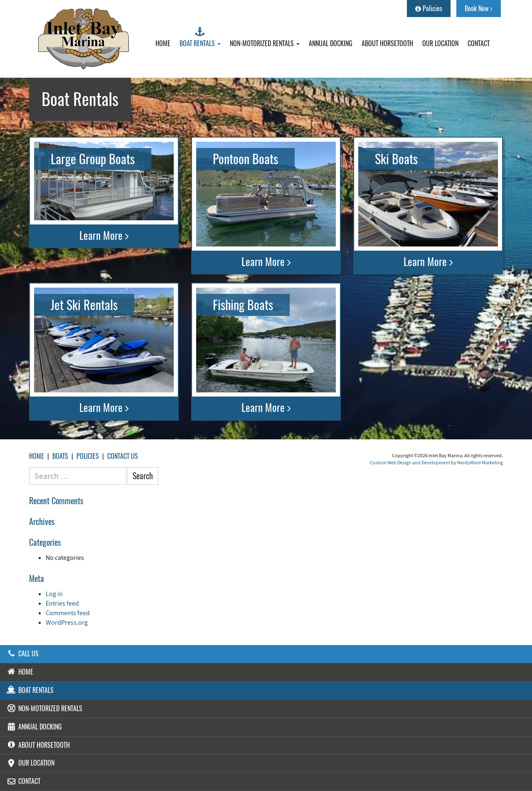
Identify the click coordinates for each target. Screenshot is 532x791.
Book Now (479, 9)
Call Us (22, 654)
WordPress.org (67, 622)
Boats (60, 456)
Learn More (104, 236)
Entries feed (62, 603)
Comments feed (68, 613)
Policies (429, 9)
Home (37, 456)
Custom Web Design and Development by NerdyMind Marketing (436, 462)
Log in (54, 594)
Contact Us (123, 456)
